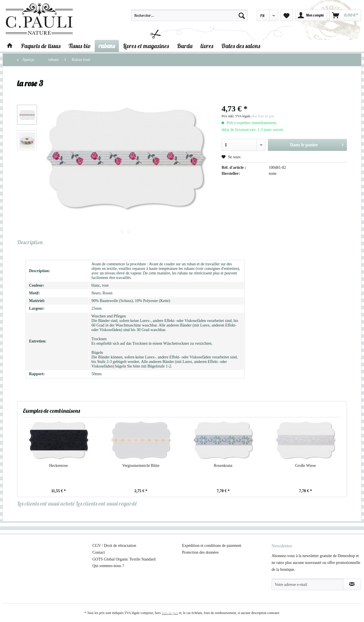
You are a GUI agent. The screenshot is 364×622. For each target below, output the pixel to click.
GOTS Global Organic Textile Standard (124, 559)
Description (30, 242)
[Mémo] (287, 15)
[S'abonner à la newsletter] (352, 584)
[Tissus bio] (80, 46)
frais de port (170, 613)
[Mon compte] (311, 15)
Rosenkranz (223, 466)
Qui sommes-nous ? (108, 566)
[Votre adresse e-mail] (307, 584)
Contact (99, 552)
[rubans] (107, 46)
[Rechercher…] (189, 15)
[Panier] (345, 15)
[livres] (207, 46)
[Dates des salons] (241, 46)
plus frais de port (263, 116)
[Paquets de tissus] (41, 46)
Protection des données (200, 552)
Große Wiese (306, 466)
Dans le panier (317, 144)
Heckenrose (59, 466)
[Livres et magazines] (146, 46)
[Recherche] (242, 15)
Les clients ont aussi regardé (106, 503)
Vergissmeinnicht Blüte (141, 466)
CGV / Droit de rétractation (114, 546)
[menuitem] (189, 18)
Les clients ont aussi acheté (46, 503)
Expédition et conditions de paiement (212, 546)
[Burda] (185, 46)
